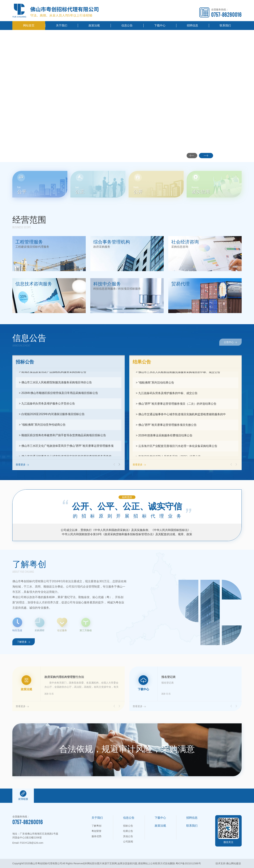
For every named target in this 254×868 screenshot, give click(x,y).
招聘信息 (192, 25)
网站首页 (29, 25)
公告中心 (230, 342)
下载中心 (160, 25)
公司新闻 (128, 842)
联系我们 (225, 25)
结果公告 (128, 831)
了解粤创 (96, 826)
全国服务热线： (226, 13)
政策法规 (94, 25)
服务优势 (96, 836)
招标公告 (128, 826)
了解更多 (24, 642)
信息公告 (127, 25)
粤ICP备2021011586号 (188, 863)
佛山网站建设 (234, 863)
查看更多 (22, 464)
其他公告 (128, 836)
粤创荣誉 (96, 831)
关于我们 (62, 25)
